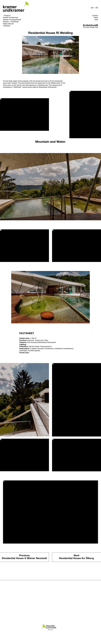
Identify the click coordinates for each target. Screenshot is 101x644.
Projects (7, 16)
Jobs (96, 20)
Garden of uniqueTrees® (12, 20)
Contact (95, 16)
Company (7, 26)
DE (92, 8)
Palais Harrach (8, 24)
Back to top (50, 630)
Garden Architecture (11, 18)
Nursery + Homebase (11, 22)
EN (97, 8)
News (96, 18)
